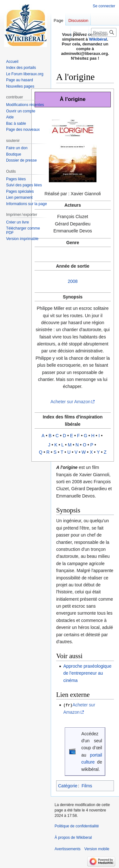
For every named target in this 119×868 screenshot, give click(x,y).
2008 (73, 281)
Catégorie (68, 785)
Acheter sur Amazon (70, 402)
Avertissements (68, 849)
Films (87, 785)
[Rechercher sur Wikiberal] (104, 32)
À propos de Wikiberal (73, 837)
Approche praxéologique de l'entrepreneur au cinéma (87, 673)
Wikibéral (98, 39)
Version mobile (97, 849)
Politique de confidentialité (77, 826)
